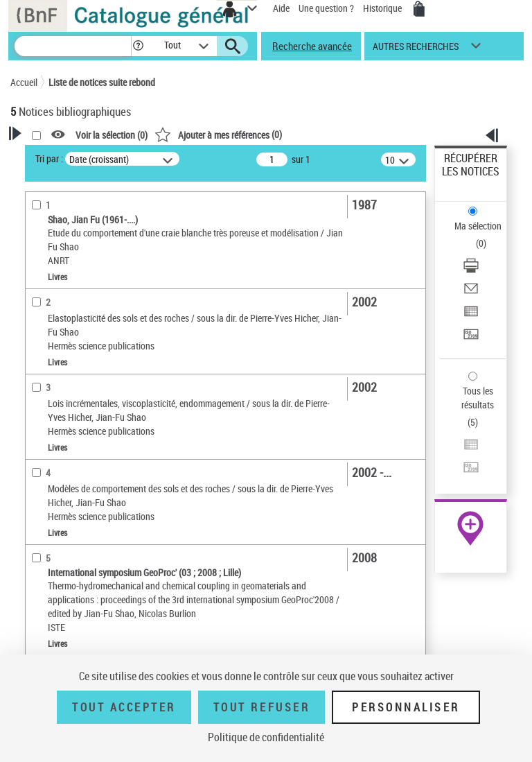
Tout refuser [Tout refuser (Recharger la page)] (261, 707)
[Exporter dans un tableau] (471, 316)
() (218, 134)
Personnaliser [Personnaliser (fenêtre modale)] (406, 707)
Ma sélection (478, 226)
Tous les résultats (478, 398)
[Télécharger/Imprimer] (471, 270)
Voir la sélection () (112, 135)
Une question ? (326, 8)
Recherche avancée (312, 46)
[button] (138, 46)
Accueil (24, 82)
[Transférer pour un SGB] (471, 339)
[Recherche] (73, 46)
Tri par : (49, 158)
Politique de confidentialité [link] (266, 737)
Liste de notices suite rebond (102, 82)
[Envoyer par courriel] (471, 293)
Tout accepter (124, 707)
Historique (383, 8)
